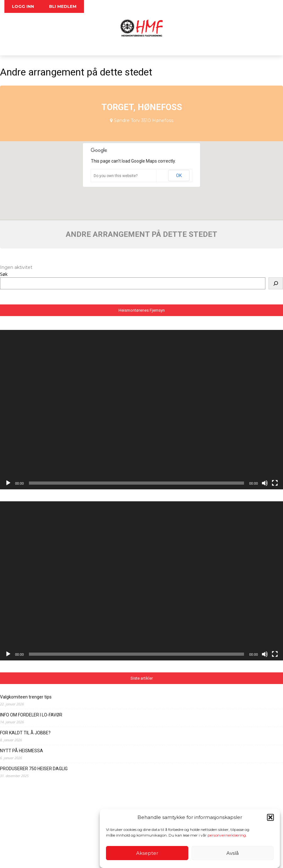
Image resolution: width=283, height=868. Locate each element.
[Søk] (276, 283)
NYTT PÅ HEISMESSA (22, 751)
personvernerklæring (227, 835)
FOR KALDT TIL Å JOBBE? (25, 733)
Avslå (233, 853)
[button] (270, 817)
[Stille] (265, 483)
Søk (4, 274)
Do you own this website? (116, 176)
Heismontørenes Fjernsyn (142, 310)
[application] (141, 409)
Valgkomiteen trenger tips (26, 697)
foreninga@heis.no (93, 852)
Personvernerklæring (83, 859)
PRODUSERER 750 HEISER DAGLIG (34, 769)
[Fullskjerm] (275, 483)
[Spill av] (8, 483)
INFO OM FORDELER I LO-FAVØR (31, 715)
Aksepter (147, 853)
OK (179, 175)
